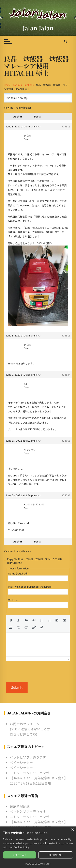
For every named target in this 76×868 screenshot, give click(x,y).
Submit (17, 687)
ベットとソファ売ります (28, 757)
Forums (17, 85)
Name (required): (18, 573)
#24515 (66, 126)
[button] (11, 620)
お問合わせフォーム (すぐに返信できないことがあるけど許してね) (30, 729)
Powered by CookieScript (38, 864)
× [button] (72, 830)
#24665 (66, 440)
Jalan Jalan (38, 28)
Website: (13, 600)
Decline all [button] (56, 855)
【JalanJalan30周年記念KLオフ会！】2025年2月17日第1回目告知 (39, 780)
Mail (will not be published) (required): (30, 587)
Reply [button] (38, 127)
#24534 (66, 374)
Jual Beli (29, 85)
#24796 (66, 495)
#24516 (66, 335)
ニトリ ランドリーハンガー (31, 773)
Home (7, 85)
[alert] (38, 847)
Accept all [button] (20, 855)
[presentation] (11, 620)
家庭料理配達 (20, 806)
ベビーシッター (21, 762)
